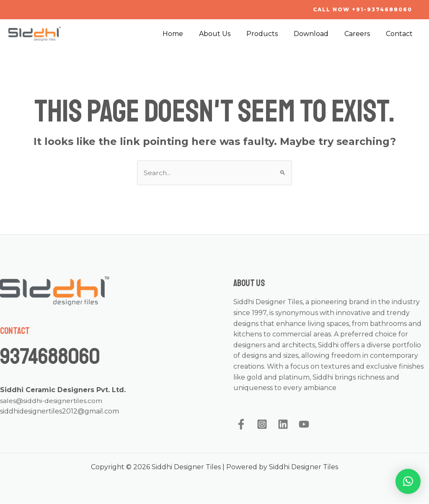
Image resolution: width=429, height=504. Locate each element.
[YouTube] (304, 425)
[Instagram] (262, 425)
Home (187, 34)
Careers (361, 34)
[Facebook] (241, 425)
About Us (226, 34)
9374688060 (56, 356)
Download (317, 34)
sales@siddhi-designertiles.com (52, 401)
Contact (401, 34)
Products (271, 34)
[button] (408, 481)
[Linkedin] (283, 425)
